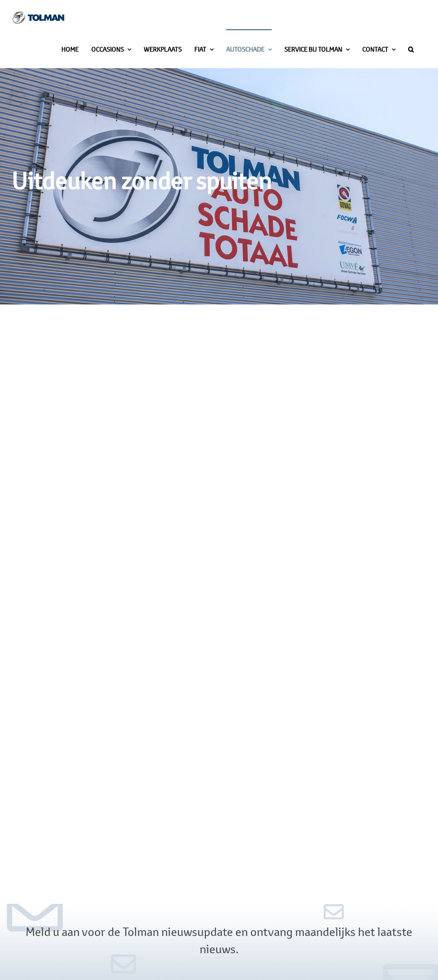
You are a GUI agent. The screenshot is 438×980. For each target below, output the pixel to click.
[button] (411, 49)
